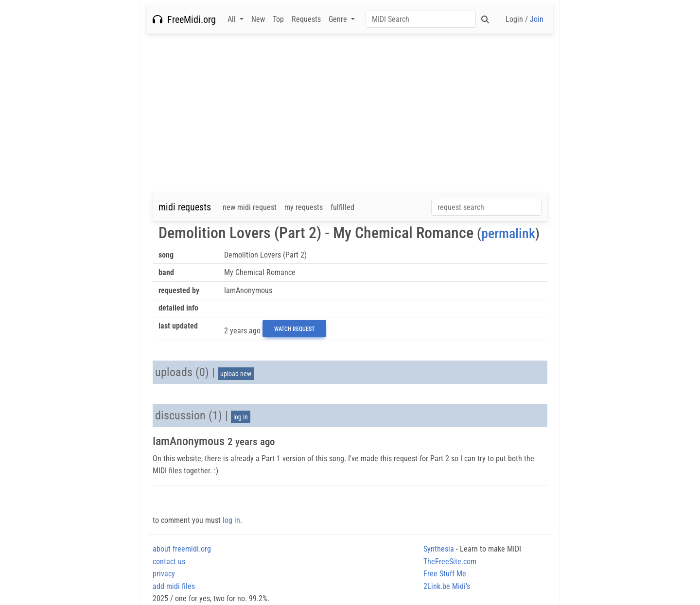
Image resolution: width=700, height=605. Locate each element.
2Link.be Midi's (447, 586)
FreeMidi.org (184, 19)
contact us (169, 562)
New (258, 19)
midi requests (185, 207)
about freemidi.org (182, 549)
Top (278, 19)
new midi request (250, 207)
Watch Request (294, 329)
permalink (508, 233)
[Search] (421, 19)
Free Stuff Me (445, 574)
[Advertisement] (350, 113)
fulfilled (342, 207)
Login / (525, 19)
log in (241, 417)
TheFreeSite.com (450, 562)
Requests (306, 19)
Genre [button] (339, 19)
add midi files (174, 586)
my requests (304, 207)
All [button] (233, 19)
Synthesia (439, 549)
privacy (164, 574)
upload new (236, 374)
